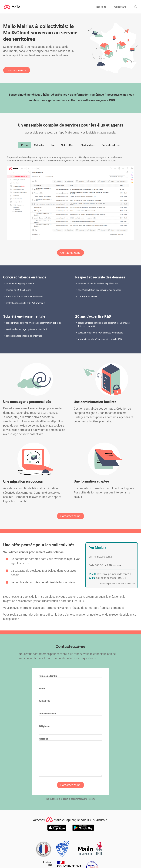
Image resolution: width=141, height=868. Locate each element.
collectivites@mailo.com (83, 799)
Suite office (68, 145)
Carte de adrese (111, 145)
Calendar (39, 145)
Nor (53, 145)
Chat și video (88, 145)
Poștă (24, 145)
